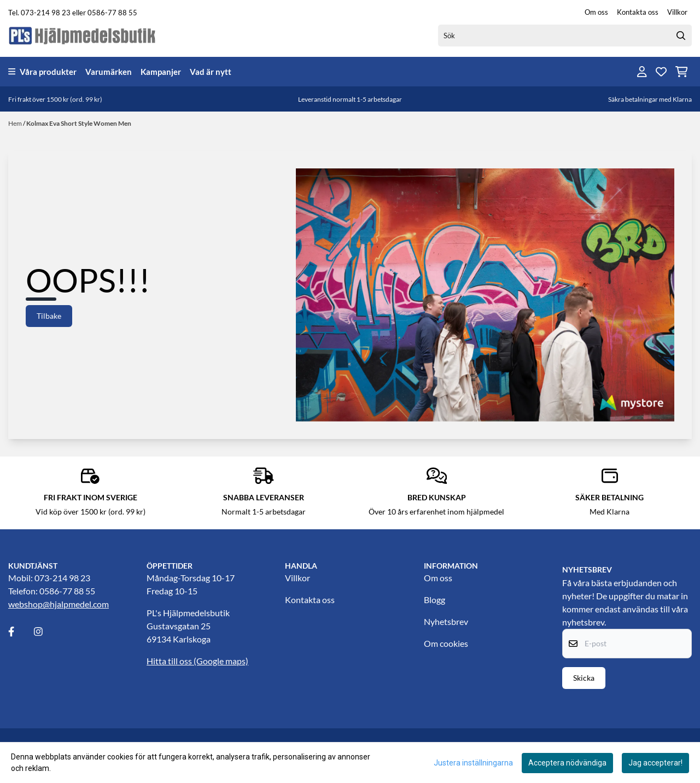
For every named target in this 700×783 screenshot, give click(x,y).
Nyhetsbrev (446, 621)
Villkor (677, 12)
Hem (16, 123)
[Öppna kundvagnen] (682, 72)
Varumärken (109, 72)
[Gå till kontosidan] (642, 72)
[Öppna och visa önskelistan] (661, 72)
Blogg (434, 600)
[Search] (681, 36)
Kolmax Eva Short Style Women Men (79, 123)
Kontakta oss (638, 12)
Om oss (596, 12)
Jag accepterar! (655, 763)
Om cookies (446, 643)
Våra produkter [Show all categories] (42, 72)
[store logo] (83, 35)
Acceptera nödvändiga (567, 763)
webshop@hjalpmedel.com (59, 604)
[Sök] (565, 36)
